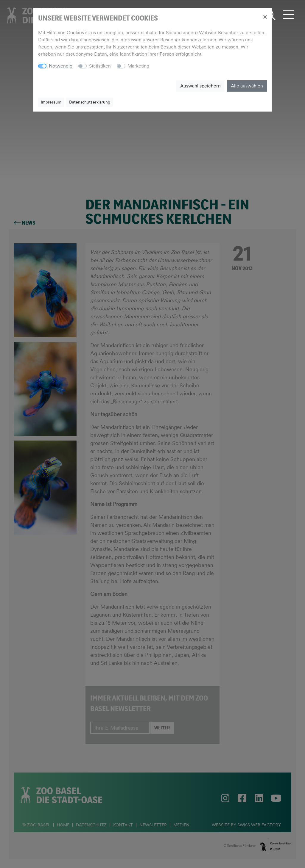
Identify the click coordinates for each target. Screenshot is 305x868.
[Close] (265, 17)
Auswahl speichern (200, 86)
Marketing (138, 66)
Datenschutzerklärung (90, 102)
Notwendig (61, 66)
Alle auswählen (247, 86)
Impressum (51, 102)
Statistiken (100, 66)
